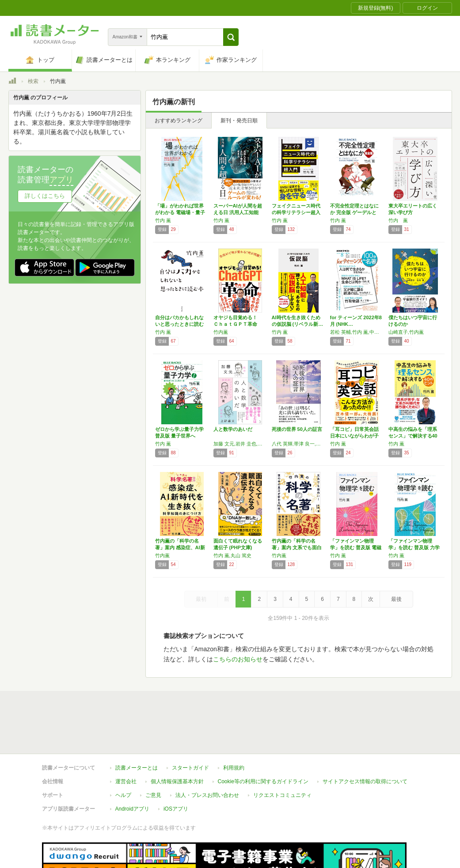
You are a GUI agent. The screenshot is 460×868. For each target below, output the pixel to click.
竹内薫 (221, 332)
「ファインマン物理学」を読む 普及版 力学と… (414, 547)
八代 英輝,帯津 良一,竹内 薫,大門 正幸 (299, 444)
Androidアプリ (132, 768)
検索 (33, 81)
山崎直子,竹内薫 (406, 332)
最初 (201, 599)
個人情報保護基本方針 (177, 741)
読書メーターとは (137, 727)
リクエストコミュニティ (282, 755)
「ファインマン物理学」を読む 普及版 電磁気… (356, 547)
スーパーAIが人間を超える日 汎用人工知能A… (238, 212)
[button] (231, 37)
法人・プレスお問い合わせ (207, 755)
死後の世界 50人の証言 (297, 429)
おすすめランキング (179, 121)
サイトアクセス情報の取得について (365, 741)
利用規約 (234, 727)
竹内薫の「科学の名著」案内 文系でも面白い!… (297, 547)
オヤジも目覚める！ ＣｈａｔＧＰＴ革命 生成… (238, 324)
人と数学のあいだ (233, 429)
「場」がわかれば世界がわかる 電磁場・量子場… (180, 212)
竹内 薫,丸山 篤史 (232, 555)
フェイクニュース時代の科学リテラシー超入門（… (296, 212)
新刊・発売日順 (239, 121)
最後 (396, 599)
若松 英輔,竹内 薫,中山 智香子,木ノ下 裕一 (357, 332)
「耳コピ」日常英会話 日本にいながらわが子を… (354, 436)
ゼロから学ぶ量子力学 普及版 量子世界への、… (179, 436)
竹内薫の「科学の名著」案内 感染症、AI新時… (180, 547)
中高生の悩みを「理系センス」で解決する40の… (413, 436)
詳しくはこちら (45, 196)
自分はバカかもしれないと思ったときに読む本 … (179, 324)
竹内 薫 (163, 220)
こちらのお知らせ (238, 659)
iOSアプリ (176, 768)
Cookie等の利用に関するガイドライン (263, 741)
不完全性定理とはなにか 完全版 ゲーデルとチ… (354, 212)
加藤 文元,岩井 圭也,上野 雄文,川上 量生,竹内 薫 (240, 444)
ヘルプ (123, 755)
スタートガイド (190, 727)
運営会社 (126, 741)
